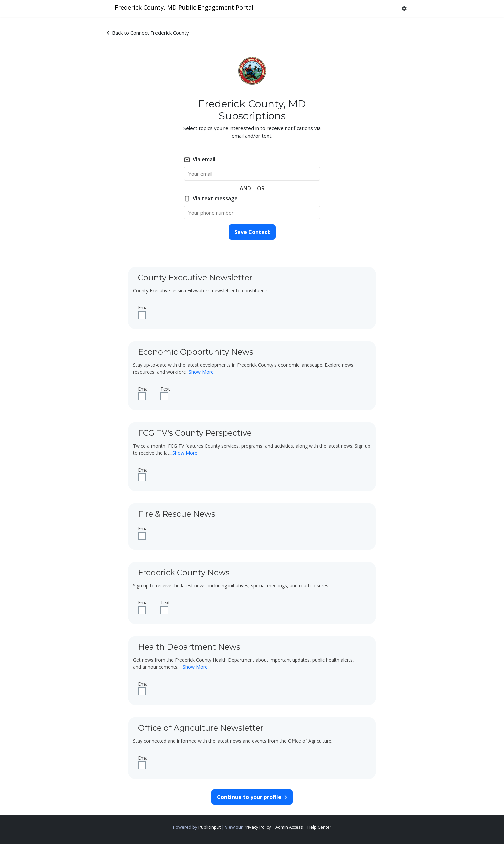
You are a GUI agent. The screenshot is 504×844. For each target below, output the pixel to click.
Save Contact (252, 232)
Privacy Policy (257, 827)
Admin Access (289, 827)
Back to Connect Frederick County (148, 33)
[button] (404, 8)
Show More (201, 372)
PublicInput (209, 827)
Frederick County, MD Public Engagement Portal (184, 7)
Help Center (319, 827)
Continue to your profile (252, 797)
